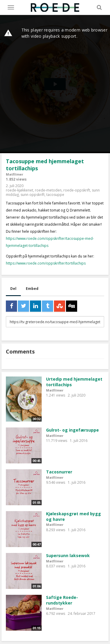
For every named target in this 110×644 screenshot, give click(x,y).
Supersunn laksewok (68, 555)
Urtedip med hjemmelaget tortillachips (74, 382)
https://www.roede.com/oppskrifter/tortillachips (46, 263)
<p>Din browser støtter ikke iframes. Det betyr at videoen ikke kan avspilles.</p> (55, 84)
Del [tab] (13, 289)
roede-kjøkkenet (20, 190)
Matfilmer (15, 174)
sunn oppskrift (33, 195)
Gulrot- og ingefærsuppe (72, 430)
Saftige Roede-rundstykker (62, 600)
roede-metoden (48, 190)
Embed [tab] (32, 289)
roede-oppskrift (77, 190)
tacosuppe (55, 195)
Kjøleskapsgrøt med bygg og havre (73, 516)
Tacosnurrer (59, 472)
